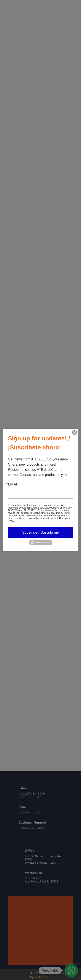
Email (13, 484)
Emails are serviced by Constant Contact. (37, 518)
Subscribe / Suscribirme (40, 532)
